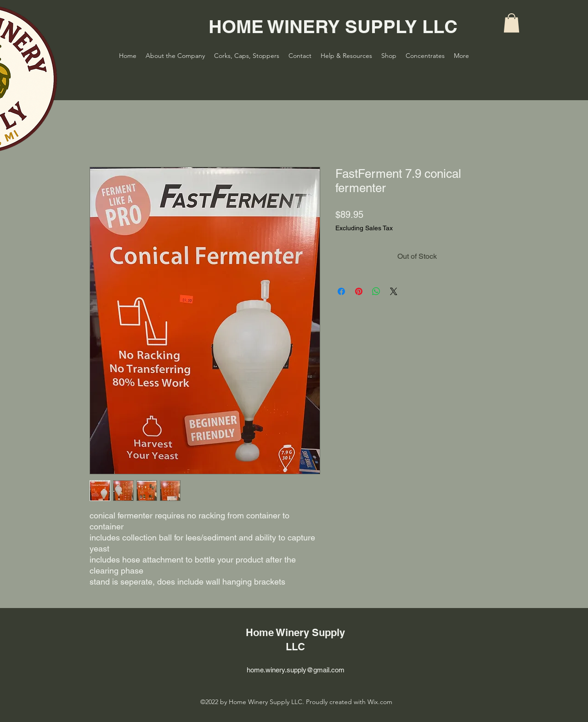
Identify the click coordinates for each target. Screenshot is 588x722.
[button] (512, 23)
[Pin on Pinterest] (359, 291)
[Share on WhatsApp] (376, 291)
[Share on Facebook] (341, 291)
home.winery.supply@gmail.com (296, 670)
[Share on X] (394, 291)
